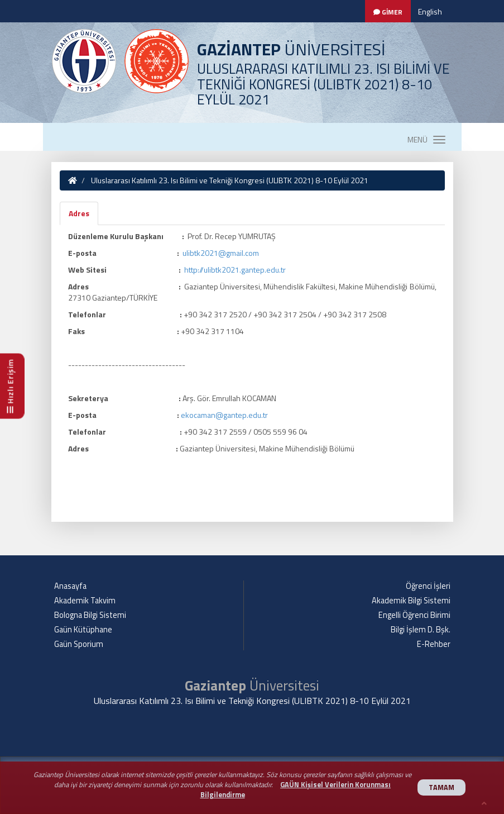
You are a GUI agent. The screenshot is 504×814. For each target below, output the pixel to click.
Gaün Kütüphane (83, 630)
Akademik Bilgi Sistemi (411, 601)
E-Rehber (434, 644)
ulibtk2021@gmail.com (221, 253)
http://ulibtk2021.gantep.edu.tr (235, 270)
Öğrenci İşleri (428, 586)
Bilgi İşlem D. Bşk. (421, 630)
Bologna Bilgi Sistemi (90, 615)
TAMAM (441, 787)
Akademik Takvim (85, 601)
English (430, 11)
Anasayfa (70, 586)
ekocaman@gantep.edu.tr (224, 415)
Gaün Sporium (79, 644)
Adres (79, 213)
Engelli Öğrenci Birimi (414, 615)
